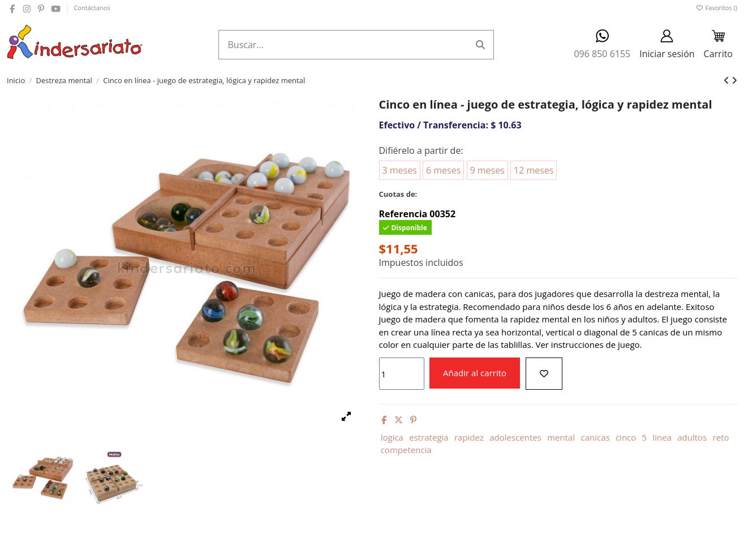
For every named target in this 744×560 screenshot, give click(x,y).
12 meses (534, 170)
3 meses (400, 170)
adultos (692, 437)
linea (662, 437)
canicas (595, 437)
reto (721, 437)
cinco (626, 437)
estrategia (429, 437)
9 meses (487, 170)
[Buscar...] (480, 45)
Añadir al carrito (475, 373)
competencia (406, 450)
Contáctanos (92, 8)
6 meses (443, 170)
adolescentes (515, 437)
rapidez (469, 437)
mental (561, 437)
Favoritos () (717, 8)
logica (392, 437)
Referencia (403, 214)
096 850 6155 (602, 44)
